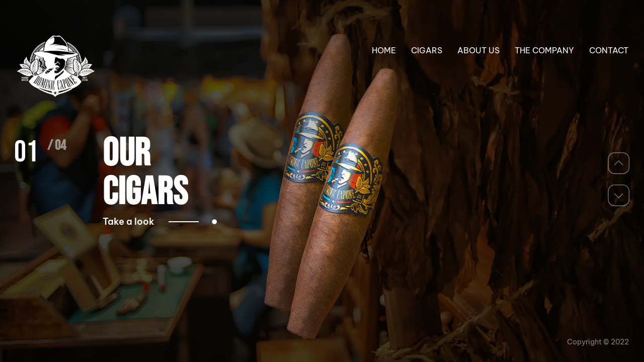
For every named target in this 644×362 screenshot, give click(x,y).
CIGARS (427, 50)
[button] (619, 163)
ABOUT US (478, 50)
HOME (384, 50)
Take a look (151, 221)
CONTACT (609, 50)
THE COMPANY (544, 50)
